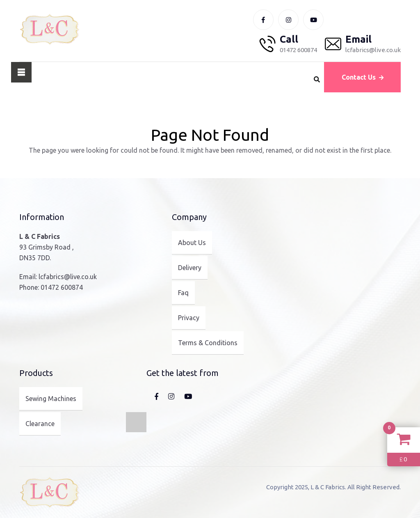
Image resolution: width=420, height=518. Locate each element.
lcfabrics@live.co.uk (68, 277)
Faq (183, 293)
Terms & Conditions (208, 343)
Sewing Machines (51, 399)
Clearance (40, 424)
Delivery (190, 268)
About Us (192, 243)
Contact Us (363, 77)
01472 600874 (62, 287)
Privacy (189, 318)
